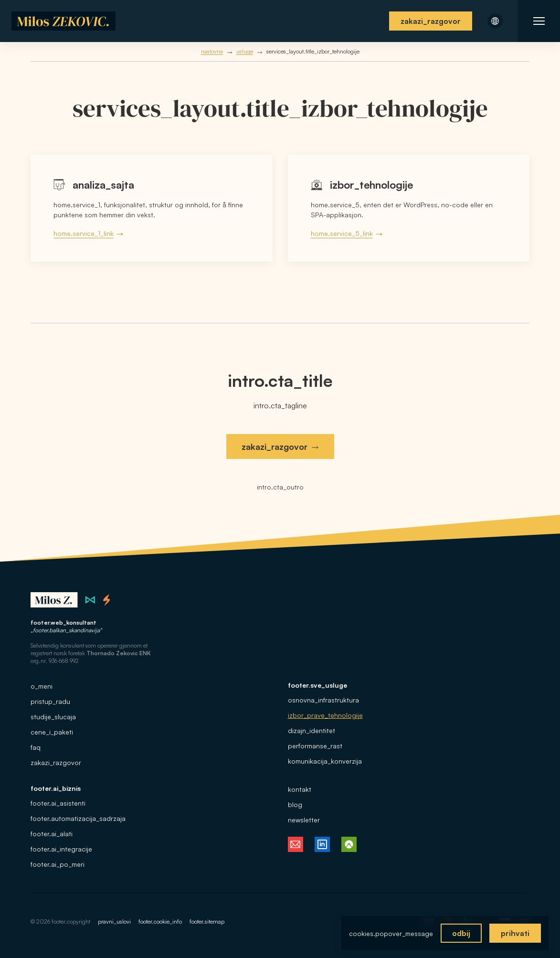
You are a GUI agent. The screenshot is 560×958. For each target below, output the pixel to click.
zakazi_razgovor (431, 21)
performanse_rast (315, 746)
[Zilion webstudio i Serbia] (90, 600)
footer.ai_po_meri (58, 864)
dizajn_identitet (312, 730)
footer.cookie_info (160, 921)
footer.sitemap (207, 921)
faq (36, 747)
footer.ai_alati (52, 834)
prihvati (515, 933)
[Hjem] (64, 21)
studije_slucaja (53, 717)
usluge (245, 51)
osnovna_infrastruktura (323, 700)
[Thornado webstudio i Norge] (107, 600)
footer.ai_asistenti (58, 803)
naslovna (212, 51)
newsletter (304, 820)
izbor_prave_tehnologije (325, 715)
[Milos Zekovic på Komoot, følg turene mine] (349, 844)
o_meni (42, 686)
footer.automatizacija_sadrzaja (78, 818)
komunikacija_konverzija (325, 761)
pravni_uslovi (114, 921)
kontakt (300, 789)
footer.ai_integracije (61, 849)
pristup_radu (50, 701)
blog (295, 804)
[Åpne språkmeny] (495, 21)
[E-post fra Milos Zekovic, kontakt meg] (296, 844)
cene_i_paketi (52, 732)
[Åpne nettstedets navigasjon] (539, 21)
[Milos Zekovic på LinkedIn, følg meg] (322, 844)
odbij (461, 933)
